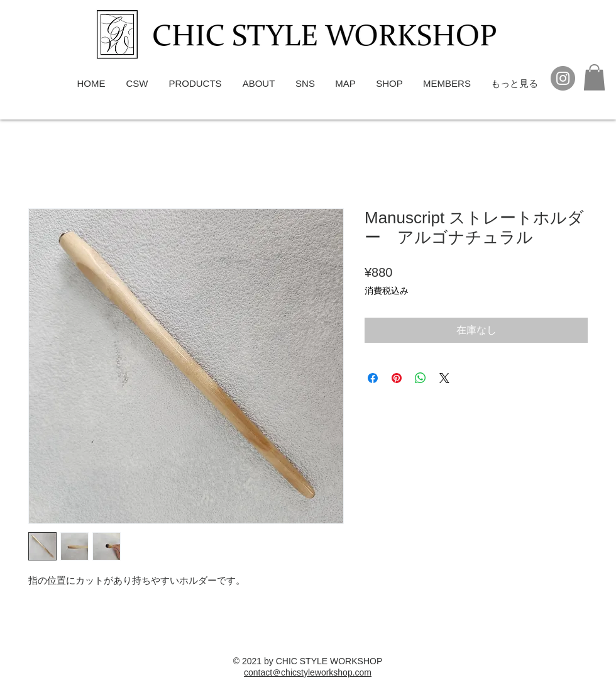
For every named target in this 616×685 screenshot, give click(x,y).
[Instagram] (563, 78)
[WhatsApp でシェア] (421, 378)
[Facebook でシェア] (373, 378)
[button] (594, 77)
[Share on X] (444, 378)
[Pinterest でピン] (397, 378)
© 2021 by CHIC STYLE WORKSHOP (308, 661)
